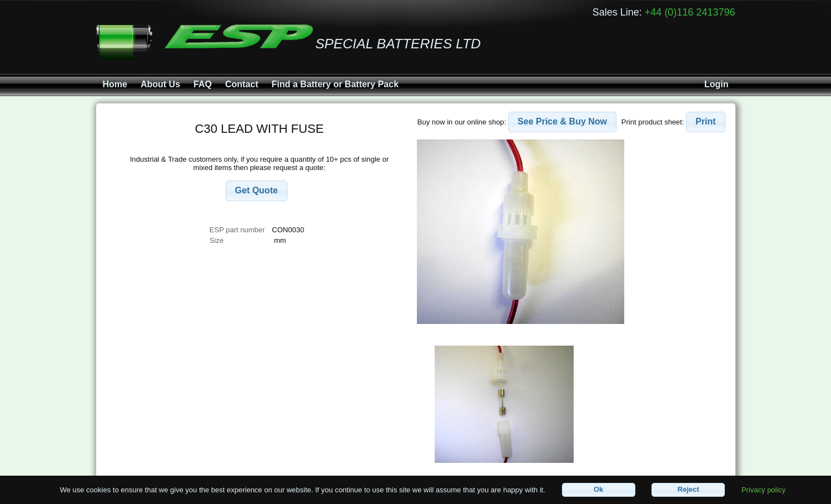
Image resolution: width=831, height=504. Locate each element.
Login (716, 84)
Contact (242, 84)
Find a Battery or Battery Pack (335, 84)
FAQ (203, 84)
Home (115, 84)
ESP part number (237, 230)
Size (218, 240)
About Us (160, 84)
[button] (257, 191)
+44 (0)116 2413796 (690, 12)
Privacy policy (763, 489)
